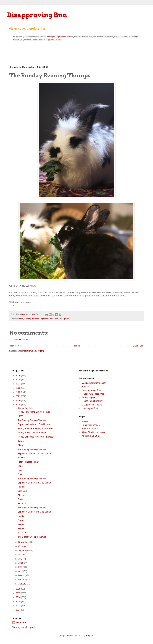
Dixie (20, 470)
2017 (19, 593)
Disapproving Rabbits (56, 37)
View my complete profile (24, 627)
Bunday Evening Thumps (28, 319)
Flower (21, 520)
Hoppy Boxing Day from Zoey (32, 433)
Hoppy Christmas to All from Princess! (36, 437)
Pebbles (22, 487)
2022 (19, 392)
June (21, 563)
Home (77, 346)
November (24, 542)
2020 (19, 400)
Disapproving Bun (37, 15)
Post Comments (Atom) (33, 351)
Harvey (21, 458)
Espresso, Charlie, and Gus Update (35, 454)
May (21, 567)
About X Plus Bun (90, 436)
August (22, 555)
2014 (19, 606)
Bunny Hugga (89, 397)
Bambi (21, 516)
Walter (21, 524)
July (21, 559)
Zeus (20, 466)
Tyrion (21, 441)
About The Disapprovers (93, 432)
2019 (19, 405)
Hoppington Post (90, 408)
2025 (19, 380)
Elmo (20, 445)
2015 (19, 602)
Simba (21, 529)
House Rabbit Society (92, 401)
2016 (19, 597)
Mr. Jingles (23, 533)
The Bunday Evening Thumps (32, 420)
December (24, 408)
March (22, 575)
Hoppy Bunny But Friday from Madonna (37, 429)
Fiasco (21, 474)
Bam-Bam (23, 491)
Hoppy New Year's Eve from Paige (34, 412)
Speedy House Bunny (92, 390)
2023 (19, 388)
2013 (19, 610)
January (22, 584)
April (21, 571)
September (24, 550)
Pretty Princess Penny (28, 462)
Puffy (20, 416)
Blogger (89, 636)
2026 (19, 376)
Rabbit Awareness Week (94, 394)
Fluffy (20, 499)
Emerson (22, 504)
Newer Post (16, 346)
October (22, 546)
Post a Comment (22, 340)
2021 (19, 396)
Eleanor (21, 495)
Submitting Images (91, 425)
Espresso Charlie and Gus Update (54, 319)
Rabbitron (87, 387)
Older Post (138, 346)
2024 (19, 384)
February (23, 580)
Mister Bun (22, 623)
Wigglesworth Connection (94, 383)
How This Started (90, 429)
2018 (19, 589)
